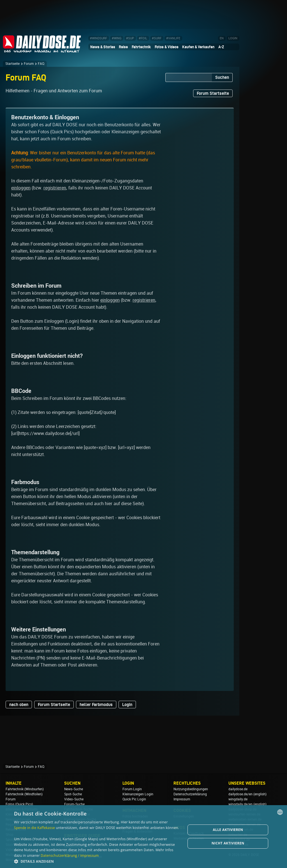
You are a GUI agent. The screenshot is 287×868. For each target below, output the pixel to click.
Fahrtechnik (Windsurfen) (25, 789)
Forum (29, 64)
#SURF (157, 38)
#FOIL (143, 38)
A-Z (221, 47)
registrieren (55, 188)
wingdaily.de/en (240, 804)
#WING (117, 38)
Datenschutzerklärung (190, 794)
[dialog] (143, 837)
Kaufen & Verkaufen (198, 47)
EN (222, 38)
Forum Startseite (213, 93)
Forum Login (132, 789)
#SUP (130, 38)
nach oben (19, 705)
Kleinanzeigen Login (138, 794)
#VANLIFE (173, 38)
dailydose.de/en (240, 794)
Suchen (222, 77)
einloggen (21, 188)
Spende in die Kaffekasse (34, 828)
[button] (97, 861)
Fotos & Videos (167, 47)
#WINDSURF (99, 38)
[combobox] (280, 812)
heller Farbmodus (96, 705)
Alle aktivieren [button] (228, 830)
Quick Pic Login (134, 799)
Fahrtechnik (141, 47)
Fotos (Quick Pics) (19, 804)
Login (127, 705)
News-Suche (74, 789)
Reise (123, 47)
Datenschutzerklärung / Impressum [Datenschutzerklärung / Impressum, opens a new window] (70, 856)
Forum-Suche (74, 804)
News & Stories (103, 47)
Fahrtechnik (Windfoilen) (24, 794)
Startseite (12, 64)
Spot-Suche (73, 794)
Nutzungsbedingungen (191, 789)
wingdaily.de (238, 799)
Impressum (182, 799)
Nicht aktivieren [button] (228, 843)
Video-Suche (74, 799)
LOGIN (233, 38)
